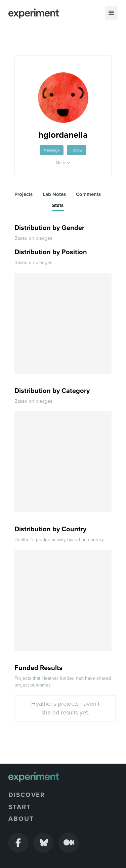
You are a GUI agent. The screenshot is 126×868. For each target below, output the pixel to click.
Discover (27, 795)
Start (20, 807)
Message (52, 150)
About (21, 819)
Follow (77, 150)
